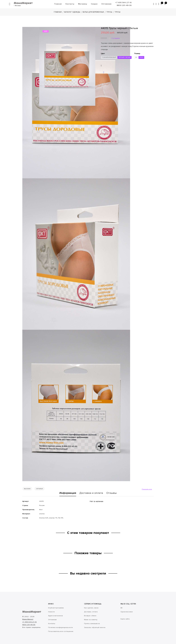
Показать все (147, 489)
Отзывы (112, 493)
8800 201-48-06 (124, 5)
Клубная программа (56, 608)
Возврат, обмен (90, 616)
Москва (17, 6)
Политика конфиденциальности (60, 627)
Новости (51, 612)
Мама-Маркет (28, 619)
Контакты (70, 4)
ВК (122, 608)
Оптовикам (106, 4)
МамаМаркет (23, 3)
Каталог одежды (72, 12)
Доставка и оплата (91, 493)
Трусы (109, 12)
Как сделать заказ (91, 608)
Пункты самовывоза (92, 624)
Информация (68, 493)
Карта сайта (125, 619)
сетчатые (39, 489)
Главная (58, 4)
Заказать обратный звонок (95, 627)
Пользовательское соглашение (61, 631)
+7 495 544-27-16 (123, 3)
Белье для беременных (93, 12)
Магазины (82, 4)
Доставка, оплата (91, 612)
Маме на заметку (91, 620)
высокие (27, 489)
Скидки (94, 4)
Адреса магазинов (55, 616)
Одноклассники (127, 612)
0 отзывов (116, 38)
